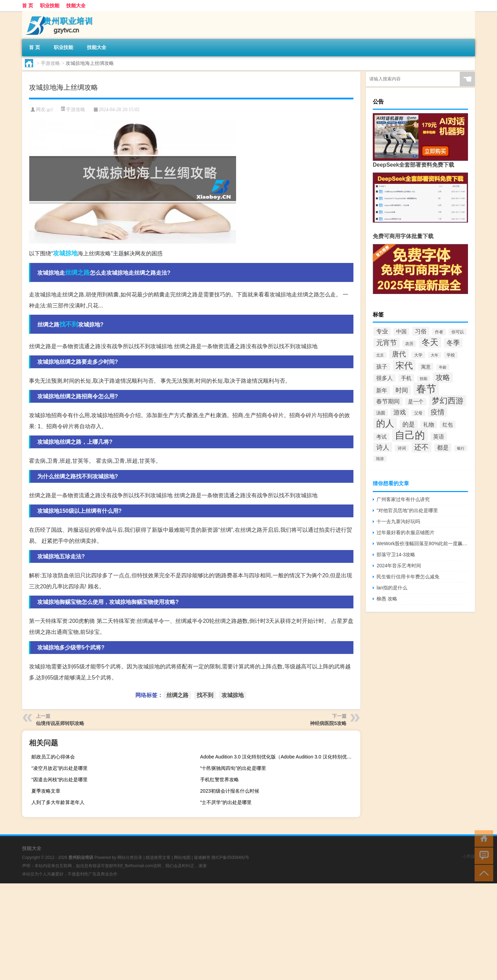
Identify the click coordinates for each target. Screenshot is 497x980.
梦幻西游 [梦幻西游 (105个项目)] (448, 401)
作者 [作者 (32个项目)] (439, 332)
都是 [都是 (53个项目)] (443, 448)
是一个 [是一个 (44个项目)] (416, 402)
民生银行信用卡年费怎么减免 (408, 577)
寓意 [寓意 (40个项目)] (426, 367)
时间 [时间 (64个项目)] (402, 390)
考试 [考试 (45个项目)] (381, 437)
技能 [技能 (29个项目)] (423, 379)
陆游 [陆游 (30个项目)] (380, 459)
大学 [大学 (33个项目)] (418, 355)
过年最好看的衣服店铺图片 (406, 532)
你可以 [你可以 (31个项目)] (458, 332)
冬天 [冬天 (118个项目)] (430, 342)
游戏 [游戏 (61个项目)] (400, 412)
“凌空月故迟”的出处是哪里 (60, 768)
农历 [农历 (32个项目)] (409, 344)
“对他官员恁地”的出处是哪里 (407, 510)
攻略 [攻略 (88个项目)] (443, 378)
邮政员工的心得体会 (53, 757)
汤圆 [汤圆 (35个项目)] (381, 413)
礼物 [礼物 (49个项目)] (429, 425)
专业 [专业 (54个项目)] (382, 331)
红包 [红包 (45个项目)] (448, 425)
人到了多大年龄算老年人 (58, 802)
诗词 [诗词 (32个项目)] (402, 448)
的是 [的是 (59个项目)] (409, 424)
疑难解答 (202, 857)
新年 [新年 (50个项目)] (382, 390)
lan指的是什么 (392, 588)
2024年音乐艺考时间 (399, 566)
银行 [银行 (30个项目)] (461, 448)
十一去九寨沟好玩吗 (398, 521)
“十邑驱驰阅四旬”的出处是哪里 (233, 768)
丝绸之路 (77, 273)
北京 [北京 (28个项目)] (380, 355)
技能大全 (76, 6)
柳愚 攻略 (387, 599)
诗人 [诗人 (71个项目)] (383, 447)
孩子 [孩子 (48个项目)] (382, 367)
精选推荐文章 (158, 857)
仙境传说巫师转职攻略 (60, 723)
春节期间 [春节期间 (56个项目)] (388, 401)
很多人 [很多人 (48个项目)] (384, 378)
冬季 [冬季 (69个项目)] (453, 343)
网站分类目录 (130, 857)
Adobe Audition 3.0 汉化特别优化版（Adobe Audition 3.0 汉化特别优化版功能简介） (279, 757)
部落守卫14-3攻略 (396, 555)
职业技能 (50, 6)
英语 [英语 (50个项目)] (439, 437)
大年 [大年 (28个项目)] (435, 355)
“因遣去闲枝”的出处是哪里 (60, 780)
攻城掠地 (65, 253)
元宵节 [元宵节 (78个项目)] (387, 343)
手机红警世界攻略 (220, 780)
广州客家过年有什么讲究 (403, 499)
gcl (50, 110)
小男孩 (469, 856)
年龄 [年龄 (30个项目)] (443, 367)
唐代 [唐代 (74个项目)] (399, 354)
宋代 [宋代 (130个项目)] (404, 365)
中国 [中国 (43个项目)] (401, 332)
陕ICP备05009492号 (230, 857)
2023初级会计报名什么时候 (230, 791)
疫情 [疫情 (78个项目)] (438, 412)
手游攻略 (50, 63)
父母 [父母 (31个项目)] (418, 413)
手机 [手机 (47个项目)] (406, 378)
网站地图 (182, 857)
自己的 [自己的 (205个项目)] (410, 435)
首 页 (28, 6)
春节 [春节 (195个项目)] (426, 389)
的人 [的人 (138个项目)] (385, 423)
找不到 (69, 324)
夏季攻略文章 (46, 791)
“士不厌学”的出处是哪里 (226, 802)
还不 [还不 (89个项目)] (421, 447)
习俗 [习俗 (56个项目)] (421, 331)
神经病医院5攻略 (328, 723)
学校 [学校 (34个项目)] (451, 355)
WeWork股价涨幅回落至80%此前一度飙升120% (422, 543)
